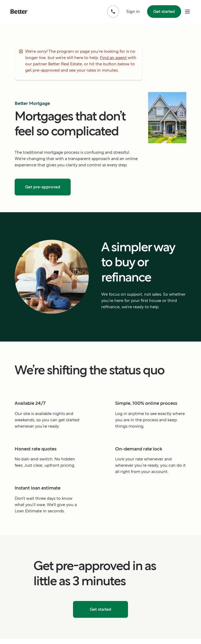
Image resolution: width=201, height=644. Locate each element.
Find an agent (113, 58)
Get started (164, 11)
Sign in (133, 11)
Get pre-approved (43, 187)
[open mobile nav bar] (187, 12)
